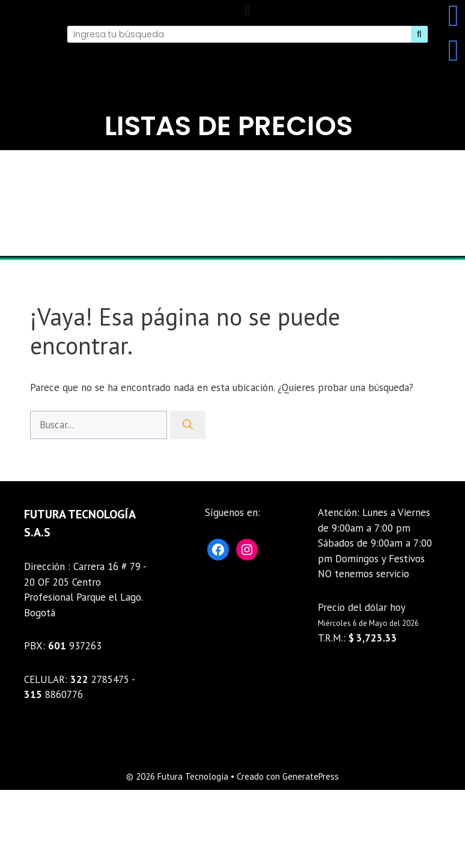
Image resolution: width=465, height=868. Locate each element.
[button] (247, 10)
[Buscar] (188, 425)
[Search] (419, 34)
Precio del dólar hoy (362, 607)
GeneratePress (311, 776)
